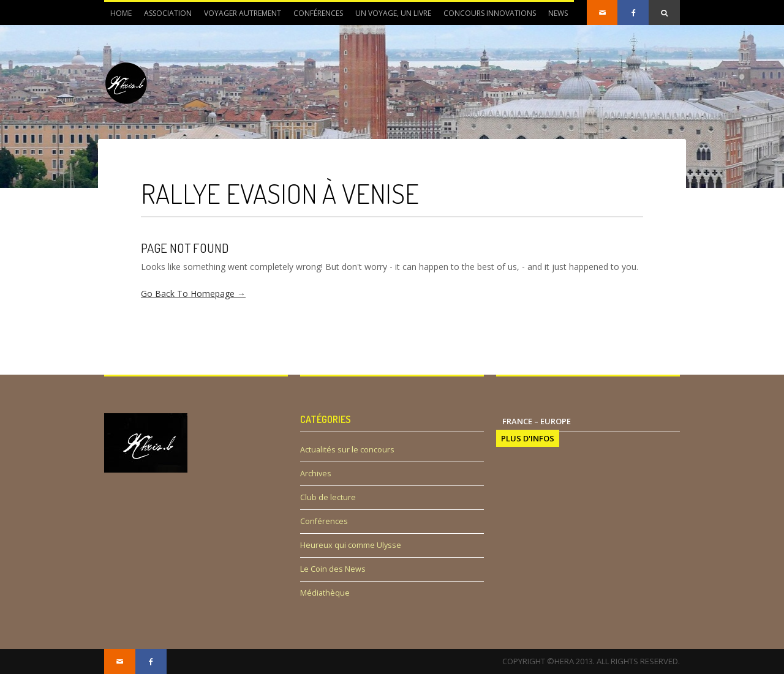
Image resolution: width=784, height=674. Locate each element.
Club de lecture (328, 497)
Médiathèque (325, 593)
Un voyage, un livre (393, 13)
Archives (316, 474)
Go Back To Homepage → (193, 294)
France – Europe (537, 421)
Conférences (318, 13)
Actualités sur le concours (347, 450)
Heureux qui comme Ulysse (351, 545)
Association (165, 17)
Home (121, 13)
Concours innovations (490, 13)
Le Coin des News (333, 569)
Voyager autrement (243, 13)
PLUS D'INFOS (528, 438)
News (555, 17)
